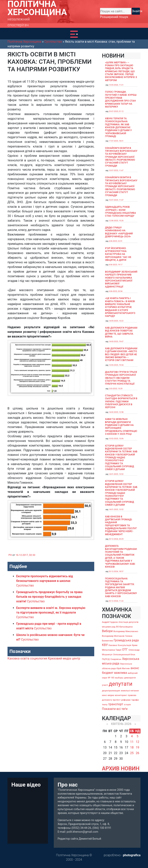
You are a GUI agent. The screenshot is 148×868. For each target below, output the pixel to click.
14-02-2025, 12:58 (116, 412)
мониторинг (121, 695)
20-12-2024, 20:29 (116, 539)
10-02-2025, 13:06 (116, 439)
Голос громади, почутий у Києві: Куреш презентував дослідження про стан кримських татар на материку (121, 99)
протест (116, 700)
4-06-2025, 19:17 (116, 265)
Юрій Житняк (123, 668)
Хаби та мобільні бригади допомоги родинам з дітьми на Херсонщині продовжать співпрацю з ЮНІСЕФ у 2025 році (121, 426)
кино (104, 695)
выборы (119, 678)
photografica (132, 855)
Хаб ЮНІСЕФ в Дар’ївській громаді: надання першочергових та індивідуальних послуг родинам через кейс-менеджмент (121, 525)
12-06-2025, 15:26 (116, 221)
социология (39, 658)
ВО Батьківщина (124, 627)
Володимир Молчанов (113, 636)
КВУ (105, 645)
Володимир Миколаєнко (126, 631)
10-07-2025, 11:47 (116, 170)
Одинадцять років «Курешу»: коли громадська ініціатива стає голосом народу (120, 211)
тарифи (135, 700)
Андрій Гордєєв (110, 622)
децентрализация (111, 691)
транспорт (116, 704)
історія (127, 705)
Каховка (13, 658)
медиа (111, 695)
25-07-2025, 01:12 (116, 111)
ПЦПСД (106, 659)
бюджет (108, 673)
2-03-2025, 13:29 (116, 389)
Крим (135, 645)
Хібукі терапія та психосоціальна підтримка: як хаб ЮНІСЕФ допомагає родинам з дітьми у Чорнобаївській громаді (118, 127)
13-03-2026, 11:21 (116, 85)
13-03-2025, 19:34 (116, 365)
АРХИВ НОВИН (121, 768)
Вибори (107, 631)
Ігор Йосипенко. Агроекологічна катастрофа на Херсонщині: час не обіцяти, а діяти (118, 254)
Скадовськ (116, 659)
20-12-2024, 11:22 (116, 601)
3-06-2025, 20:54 (116, 291)
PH (10, 555)
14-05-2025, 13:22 (116, 321)
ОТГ (125, 650)
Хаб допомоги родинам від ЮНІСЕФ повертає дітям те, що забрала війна (121, 332)
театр (105, 705)
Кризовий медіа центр (64, 658)
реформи (126, 700)
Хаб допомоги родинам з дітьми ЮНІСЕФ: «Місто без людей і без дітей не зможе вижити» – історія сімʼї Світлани (121, 354)
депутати (120, 684)
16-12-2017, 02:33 (25, 555)
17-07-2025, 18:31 (116, 141)
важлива (120, 673)
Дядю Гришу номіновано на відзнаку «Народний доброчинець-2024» (119, 232)
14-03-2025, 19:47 (116, 341)
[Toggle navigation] (74, 34)
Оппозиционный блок (124, 655)
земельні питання (130, 691)
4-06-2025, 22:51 (116, 241)
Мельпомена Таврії (112, 650)
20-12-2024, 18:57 (116, 571)
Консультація (124, 645)
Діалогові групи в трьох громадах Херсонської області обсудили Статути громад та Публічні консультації (121, 378)
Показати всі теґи (115, 709)
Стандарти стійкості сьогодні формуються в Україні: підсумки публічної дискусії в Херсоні (121, 401)
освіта (25, 658)
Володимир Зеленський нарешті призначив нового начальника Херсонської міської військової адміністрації (121, 279)
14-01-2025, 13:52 (116, 474)
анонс (135, 668)
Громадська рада (126, 640)
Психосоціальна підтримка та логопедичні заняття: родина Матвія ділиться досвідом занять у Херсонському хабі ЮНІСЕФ (121, 587)
